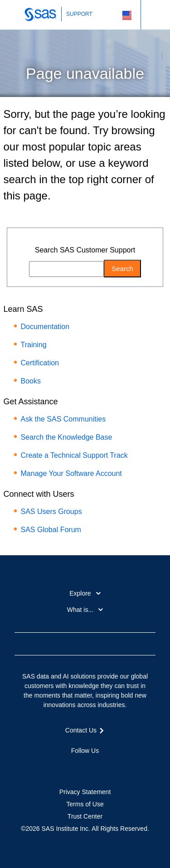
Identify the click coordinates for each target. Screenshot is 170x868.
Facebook (53, 766)
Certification (40, 363)
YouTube (101, 766)
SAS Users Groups (51, 512)
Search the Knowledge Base (67, 437)
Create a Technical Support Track (74, 455)
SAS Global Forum (51, 530)
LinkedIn (85, 766)
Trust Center (85, 816)
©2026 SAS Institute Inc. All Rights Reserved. (85, 829)
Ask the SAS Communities (63, 419)
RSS (117, 766)
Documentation (45, 327)
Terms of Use (85, 804)
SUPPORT (79, 14)
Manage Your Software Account (71, 473)
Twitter (69, 766)
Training (34, 345)
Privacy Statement (85, 792)
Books (31, 381)
